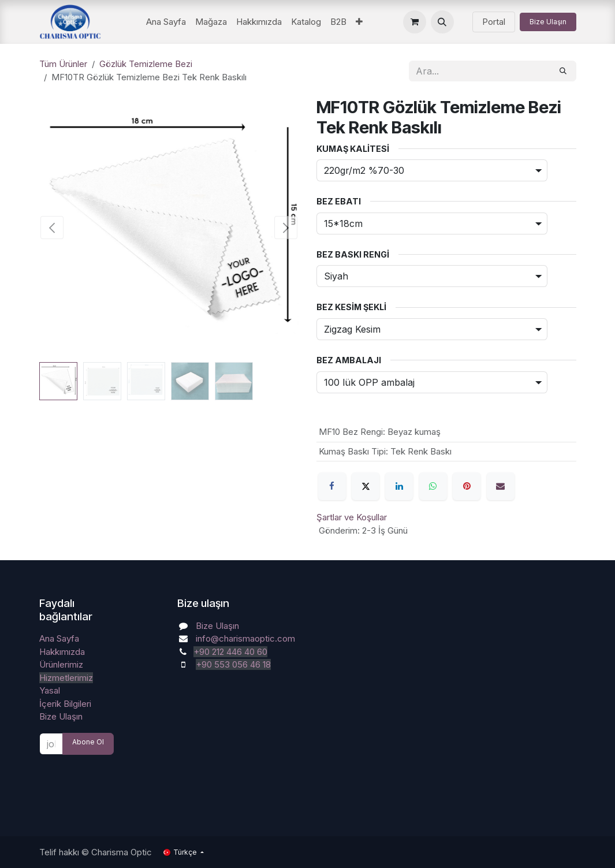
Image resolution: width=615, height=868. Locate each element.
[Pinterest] (467, 486)
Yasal (50, 690)
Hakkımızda (62, 652)
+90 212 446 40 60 (230, 652)
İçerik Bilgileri (65, 704)
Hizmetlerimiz (66, 678)
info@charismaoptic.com (245, 638)
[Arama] (563, 71)
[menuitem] (166, 22)
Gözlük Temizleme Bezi (146, 64)
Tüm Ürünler (63, 64)
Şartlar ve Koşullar (352, 517)
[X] (366, 486)
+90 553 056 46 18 (233, 664)
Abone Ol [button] (88, 742)
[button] (442, 22)
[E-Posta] (501, 486)
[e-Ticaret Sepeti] (415, 22)
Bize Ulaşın (548, 22)
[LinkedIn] (399, 486)
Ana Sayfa (59, 638)
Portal (494, 22)
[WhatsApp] (433, 486)
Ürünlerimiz (61, 664)
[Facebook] (332, 486)
